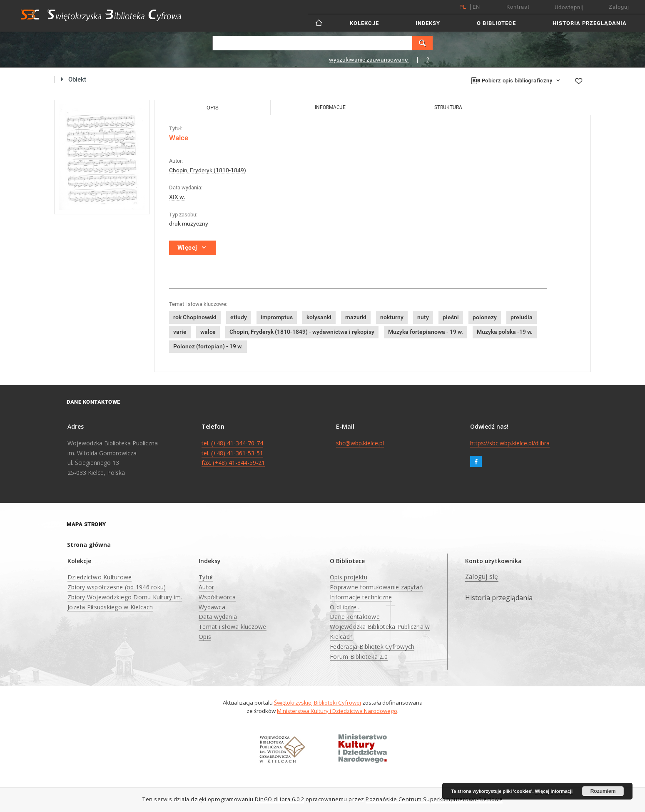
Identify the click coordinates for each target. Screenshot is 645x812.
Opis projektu (349, 577)
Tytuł (206, 577)
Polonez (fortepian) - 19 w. (208, 346)
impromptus (277, 317)
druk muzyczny (189, 223)
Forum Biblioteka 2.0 (359, 657)
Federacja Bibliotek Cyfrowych (372, 647)
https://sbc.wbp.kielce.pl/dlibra (510, 443)
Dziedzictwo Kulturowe (100, 577)
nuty (423, 317)
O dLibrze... (345, 607)
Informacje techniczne (361, 597)
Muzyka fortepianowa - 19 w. (426, 332)
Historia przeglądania (590, 23)
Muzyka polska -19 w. (505, 332)
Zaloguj (619, 7)
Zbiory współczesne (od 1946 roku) (117, 587)
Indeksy (428, 23)
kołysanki (319, 317)
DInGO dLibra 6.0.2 (279, 799)
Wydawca (212, 607)
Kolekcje (364, 23)
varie (180, 332)
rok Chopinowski (195, 317)
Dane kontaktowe (355, 617)
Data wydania (218, 617)
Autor (206, 587)
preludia (522, 317)
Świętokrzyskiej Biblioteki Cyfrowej (318, 703)
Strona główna (89, 545)
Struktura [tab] (448, 107)
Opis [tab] (213, 108)
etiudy (239, 317)
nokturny (392, 317)
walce (208, 332)
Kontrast (518, 7)
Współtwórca (217, 597)
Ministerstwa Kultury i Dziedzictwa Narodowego (337, 711)
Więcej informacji (554, 791)
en (476, 7)
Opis (205, 637)
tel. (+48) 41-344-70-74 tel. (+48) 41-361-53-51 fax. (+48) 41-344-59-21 (233, 453)
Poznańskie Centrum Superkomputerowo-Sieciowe (434, 799)
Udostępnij (569, 7)
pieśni (451, 317)
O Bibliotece (496, 23)
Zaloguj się (482, 577)
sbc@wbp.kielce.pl (360, 443)
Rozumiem (603, 791)
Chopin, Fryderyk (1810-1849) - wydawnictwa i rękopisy (302, 332)
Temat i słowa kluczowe (233, 627)
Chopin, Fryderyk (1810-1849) (208, 170)
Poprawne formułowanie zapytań (376, 587)
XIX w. (177, 197)
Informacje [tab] (330, 107)
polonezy (485, 317)
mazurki (356, 317)
